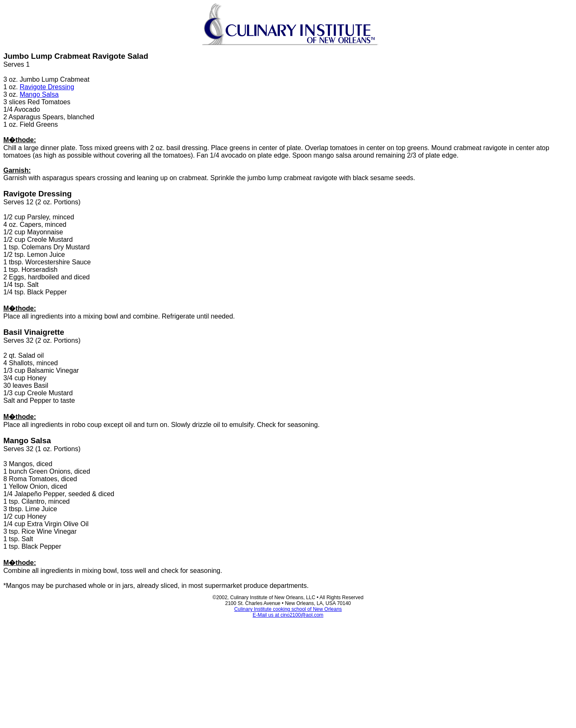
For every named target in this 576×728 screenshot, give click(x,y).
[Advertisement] (288, 668)
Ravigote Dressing (47, 87)
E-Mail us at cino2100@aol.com (288, 615)
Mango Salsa (39, 94)
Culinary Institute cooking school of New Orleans (288, 609)
